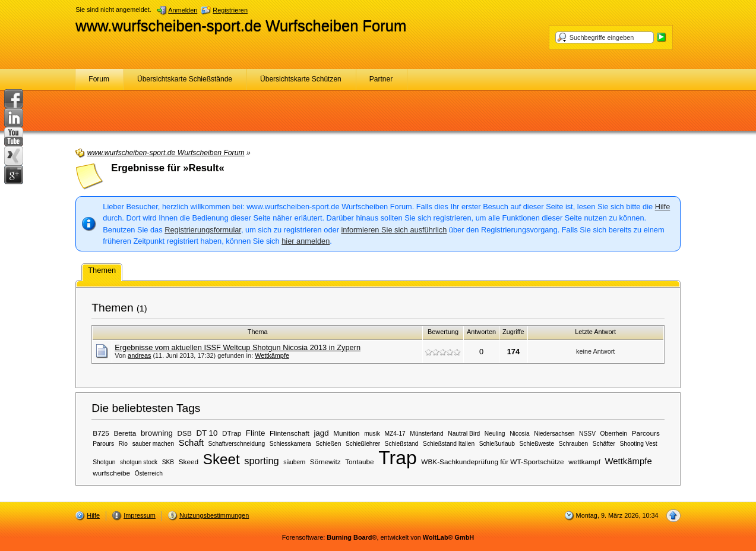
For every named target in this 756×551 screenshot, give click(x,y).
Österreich (149, 473)
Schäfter (604, 444)
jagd (321, 433)
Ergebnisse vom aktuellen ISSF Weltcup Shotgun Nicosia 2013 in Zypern (238, 347)
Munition (347, 433)
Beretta (125, 433)
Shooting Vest (638, 444)
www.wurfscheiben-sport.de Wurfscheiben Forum (241, 26)
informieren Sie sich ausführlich (394, 230)
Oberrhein (614, 434)
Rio (123, 444)
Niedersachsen (554, 434)
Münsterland (426, 434)
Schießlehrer (363, 444)
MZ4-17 (395, 434)
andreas (139, 355)
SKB (168, 462)
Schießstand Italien (449, 444)
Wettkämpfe (272, 355)
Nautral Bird (464, 434)
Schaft (191, 443)
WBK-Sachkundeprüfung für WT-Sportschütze (492, 462)
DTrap (232, 433)
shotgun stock (139, 462)
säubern (294, 462)
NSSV (587, 434)
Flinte (256, 433)
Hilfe (663, 207)
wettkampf (584, 462)
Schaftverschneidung (237, 444)
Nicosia (520, 434)
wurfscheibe (111, 473)
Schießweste (537, 444)
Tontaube (359, 462)
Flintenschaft (290, 433)
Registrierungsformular (203, 230)
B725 (101, 433)
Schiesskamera (290, 444)
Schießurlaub (497, 444)
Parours (103, 444)
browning (157, 433)
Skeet (222, 459)
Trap (398, 458)
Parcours (646, 433)
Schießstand (402, 444)
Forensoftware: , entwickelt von (378, 537)
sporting (261, 461)
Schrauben (574, 444)
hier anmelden (306, 241)
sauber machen (154, 444)
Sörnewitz (325, 462)
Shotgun (104, 462)
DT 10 (207, 433)
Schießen (328, 444)
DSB (185, 433)
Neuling (495, 434)
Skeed (189, 462)
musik (372, 434)
